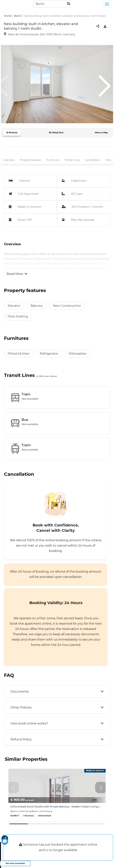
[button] (101, 788)
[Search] (52, 4)
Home (8, 16)
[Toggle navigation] (107, 4)
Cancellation (93, 160)
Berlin (18, 16)
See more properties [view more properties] (15, 863)
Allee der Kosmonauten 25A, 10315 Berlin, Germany (42, 34)
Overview (9, 160)
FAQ (108, 160)
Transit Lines (72, 160)
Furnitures (53, 160)
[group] (57, 795)
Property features (31, 160)
